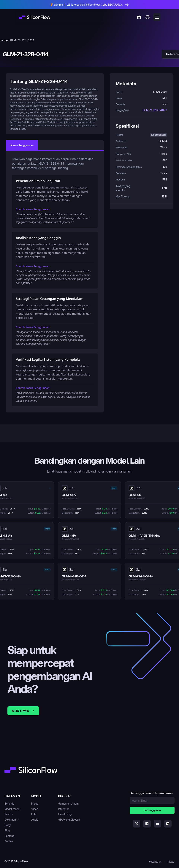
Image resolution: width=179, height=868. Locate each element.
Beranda (9, 804)
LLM (34, 814)
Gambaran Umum (68, 804)
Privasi (171, 862)
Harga (8, 825)
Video (35, 809)
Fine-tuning (65, 814)
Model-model (12, 809)
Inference (64, 809)
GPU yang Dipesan (69, 820)
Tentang (9, 836)
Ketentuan (155, 862)
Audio (35, 820)
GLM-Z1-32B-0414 (154, 110)
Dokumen (10, 820)
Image (35, 804)
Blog (7, 830)
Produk (9, 814)
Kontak (9, 841)
